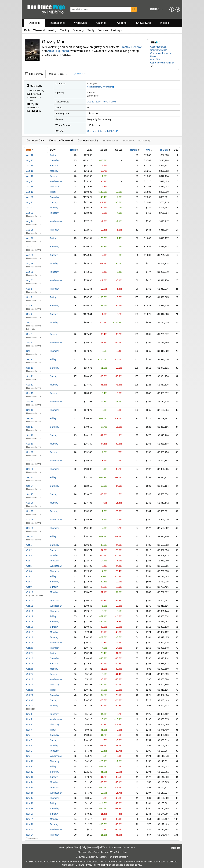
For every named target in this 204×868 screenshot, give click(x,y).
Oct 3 (29, 555)
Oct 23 (30, 664)
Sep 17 (30, 427)
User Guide (94, 852)
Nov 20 (30, 814)
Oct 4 (29, 561)
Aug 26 (30, 238)
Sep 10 (30, 368)
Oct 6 (29, 571)
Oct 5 (29, 566)
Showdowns (143, 23)
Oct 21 (30, 653)
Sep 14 (30, 402)
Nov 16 (30, 793)
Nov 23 (30, 829)
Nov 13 (30, 777)
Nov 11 (30, 766)
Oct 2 (29, 550)
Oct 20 (30, 648)
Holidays (116, 30)
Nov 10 (30, 761)
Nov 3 (29, 724)
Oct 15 (30, 622)
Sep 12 (30, 385)
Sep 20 (30, 452)
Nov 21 (30, 819)
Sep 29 (30, 528)
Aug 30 (30, 272)
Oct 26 (30, 679)
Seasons (103, 30)
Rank (73, 150)
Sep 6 (29, 334)
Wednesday (56, 181)
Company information (161, 53)
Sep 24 (30, 486)
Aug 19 (30, 192)
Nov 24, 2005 (109, 102)
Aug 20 (30, 197)
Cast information (158, 47)
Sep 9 (29, 359)
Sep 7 (29, 343)
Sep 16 (30, 418)
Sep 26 (30, 503)
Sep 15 (30, 410)
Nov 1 (29, 714)
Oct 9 (29, 587)
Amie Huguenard (58, 51)
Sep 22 (30, 469)
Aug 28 (30, 255)
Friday (53, 155)
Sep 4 (29, 314)
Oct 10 (30, 592)
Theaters (133, 150)
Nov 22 (30, 824)
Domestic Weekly (88, 141)
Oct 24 (30, 669)
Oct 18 (30, 637)
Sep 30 (30, 536)
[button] (156, 9)
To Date (164, 150)
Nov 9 (29, 756)
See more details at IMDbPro (103, 131)
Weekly (52, 30)
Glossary (82, 852)
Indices (165, 23)
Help (124, 852)
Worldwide (80, 23)
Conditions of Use (71, 865)
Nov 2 (29, 719)
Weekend (39, 30)
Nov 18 (30, 803)
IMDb (115, 857)
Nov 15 (30, 787)
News (153, 56)
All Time (122, 23)
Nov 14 (30, 782)
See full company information (101, 87)
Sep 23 (30, 477)
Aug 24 (30, 221)
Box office (155, 59)
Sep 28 (30, 520)
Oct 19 (30, 643)
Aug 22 (30, 208)
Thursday (55, 187)
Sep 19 (30, 444)
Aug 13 (30, 160)
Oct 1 (29, 545)
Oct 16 (30, 627)
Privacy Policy (92, 865)
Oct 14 (30, 616)
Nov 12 (30, 772)
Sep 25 (30, 494)
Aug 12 (30, 155)
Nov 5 (29, 735)
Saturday (55, 160)
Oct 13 (30, 611)
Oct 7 (29, 576)
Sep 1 (29, 289)
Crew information (159, 50)
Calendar (102, 23)
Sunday (54, 166)
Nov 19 (30, 808)
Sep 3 (29, 306)
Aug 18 (30, 187)
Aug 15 (30, 171)
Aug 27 (30, 247)
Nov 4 (29, 730)
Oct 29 (30, 695)
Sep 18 (30, 435)
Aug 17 (30, 181)
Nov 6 (29, 740)
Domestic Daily (35, 141)
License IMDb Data (111, 852)
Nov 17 (30, 798)
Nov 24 (30, 835)
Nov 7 (29, 745)
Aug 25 (30, 230)
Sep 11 (30, 376)
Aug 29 (30, 263)
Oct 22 (30, 658)
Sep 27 (30, 511)
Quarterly (78, 30)
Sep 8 (29, 351)
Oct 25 (30, 674)
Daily (27, 30)
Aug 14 (30, 166)
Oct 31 (30, 706)
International (57, 23)
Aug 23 (30, 213)
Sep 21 (30, 461)
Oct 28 (30, 690)
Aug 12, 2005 (94, 102)
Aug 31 (30, 280)
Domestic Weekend (61, 141)
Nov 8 (29, 751)
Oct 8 (29, 582)
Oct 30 (30, 700)
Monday (54, 171)
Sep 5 (29, 322)
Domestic (35, 23)
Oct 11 (30, 601)
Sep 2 (29, 297)
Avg (148, 150)
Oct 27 (30, 685)
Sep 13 (30, 393)
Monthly (65, 30)
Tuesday (54, 176)
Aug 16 (30, 176)
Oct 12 (30, 606)
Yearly (91, 30)
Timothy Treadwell (132, 47)
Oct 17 (30, 632)
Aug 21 (30, 202)
